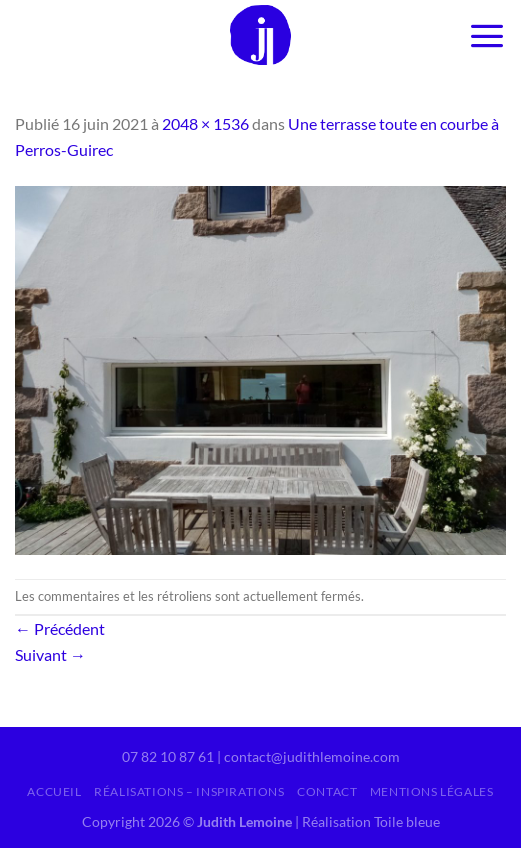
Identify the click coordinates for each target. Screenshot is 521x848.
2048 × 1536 (205, 123)
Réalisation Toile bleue (371, 821)
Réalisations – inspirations (189, 791)
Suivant (50, 654)
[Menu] (487, 35)
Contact (327, 791)
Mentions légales (432, 791)
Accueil (54, 791)
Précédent (60, 628)
